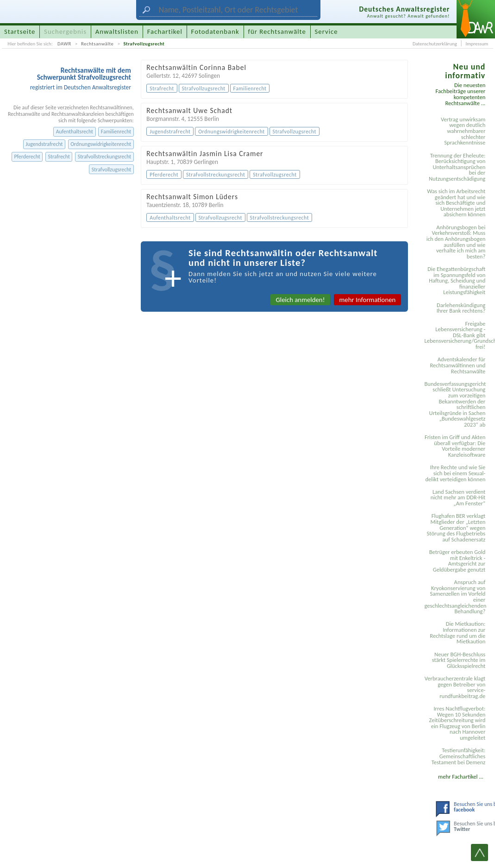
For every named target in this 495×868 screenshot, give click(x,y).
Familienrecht (116, 132)
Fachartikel (165, 31)
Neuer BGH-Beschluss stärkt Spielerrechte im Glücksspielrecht (459, 660)
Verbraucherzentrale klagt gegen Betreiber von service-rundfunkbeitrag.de (455, 687)
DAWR (64, 44)
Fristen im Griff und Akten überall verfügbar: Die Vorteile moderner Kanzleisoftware (455, 446)
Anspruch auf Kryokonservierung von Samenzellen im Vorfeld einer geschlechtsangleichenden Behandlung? (455, 597)
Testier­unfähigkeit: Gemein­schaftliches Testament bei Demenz (458, 756)
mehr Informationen (368, 300)
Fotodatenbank (215, 31)
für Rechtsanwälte (277, 31)
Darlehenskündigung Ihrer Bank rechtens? (461, 308)
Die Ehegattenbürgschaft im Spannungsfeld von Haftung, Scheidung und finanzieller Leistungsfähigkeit (456, 280)
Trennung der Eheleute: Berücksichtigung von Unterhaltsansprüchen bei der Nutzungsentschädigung (457, 167)
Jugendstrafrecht (44, 144)
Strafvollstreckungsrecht (105, 157)
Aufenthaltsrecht (75, 132)
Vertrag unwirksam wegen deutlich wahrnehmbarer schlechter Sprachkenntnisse (463, 131)
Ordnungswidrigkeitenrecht (101, 144)
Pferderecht (27, 157)
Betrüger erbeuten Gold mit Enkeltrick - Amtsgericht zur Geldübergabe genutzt (457, 561)
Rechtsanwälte (97, 44)
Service (326, 31)
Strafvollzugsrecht (144, 44)
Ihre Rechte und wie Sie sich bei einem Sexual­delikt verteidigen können (455, 473)
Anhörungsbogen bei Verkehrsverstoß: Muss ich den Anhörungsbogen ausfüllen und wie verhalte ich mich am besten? (456, 242)
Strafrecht (59, 157)
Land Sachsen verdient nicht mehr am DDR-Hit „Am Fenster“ (458, 497)
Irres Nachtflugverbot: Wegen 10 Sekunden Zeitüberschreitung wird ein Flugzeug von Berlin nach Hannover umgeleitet (457, 723)
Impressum (477, 44)
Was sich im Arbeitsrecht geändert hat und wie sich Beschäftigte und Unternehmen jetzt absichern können (456, 203)
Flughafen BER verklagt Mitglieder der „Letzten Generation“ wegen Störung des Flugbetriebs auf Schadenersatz (456, 527)
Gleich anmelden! (300, 300)
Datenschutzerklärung (435, 44)
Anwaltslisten (117, 31)
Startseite (20, 31)
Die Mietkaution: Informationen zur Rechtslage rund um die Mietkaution (457, 632)
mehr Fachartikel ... (461, 777)
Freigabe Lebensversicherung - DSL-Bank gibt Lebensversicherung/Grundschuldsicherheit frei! (456, 335)
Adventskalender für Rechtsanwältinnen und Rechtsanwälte (457, 365)
